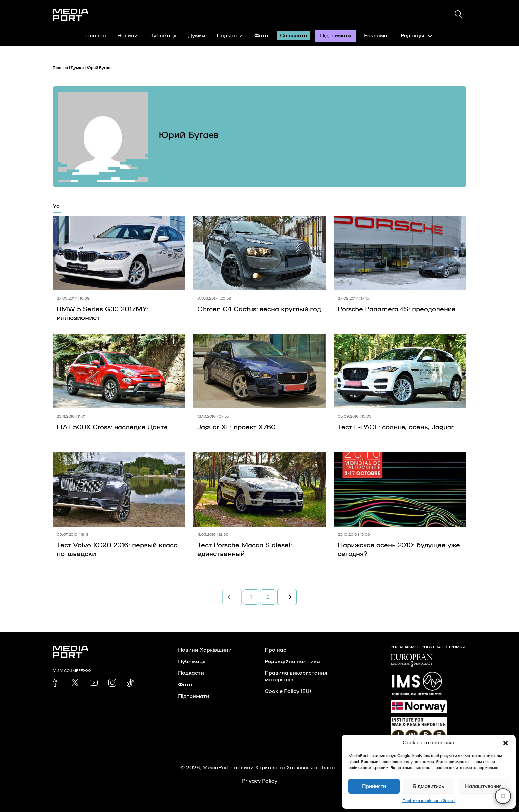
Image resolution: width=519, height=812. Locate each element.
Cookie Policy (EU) (288, 691)
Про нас (276, 650)
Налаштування (483, 786)
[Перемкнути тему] (503, 796)
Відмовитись (428, 786)
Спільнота (294, 36)
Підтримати (336, 36)
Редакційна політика (292, 662)
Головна (95, 36)
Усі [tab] (57, 206)
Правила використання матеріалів (296, 676)
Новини (128, 36)
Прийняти (374, 786)
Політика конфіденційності (429, 801)
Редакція (417, 36)
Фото (261, 36)
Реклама (376, 36)
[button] (506, 743)
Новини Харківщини (205, 650)
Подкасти (230, 36)
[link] (57, 683)
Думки (197, 36)
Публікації (163, 36)
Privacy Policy (260, 781)
